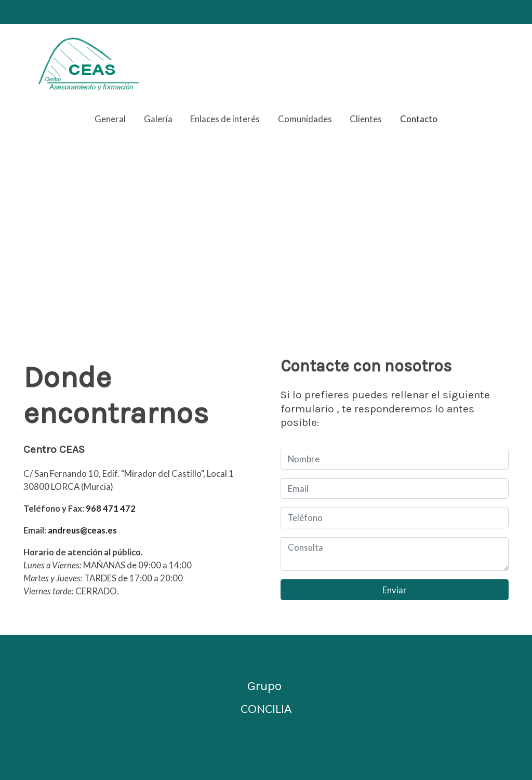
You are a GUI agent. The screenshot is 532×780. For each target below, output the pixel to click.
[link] (90, 64)
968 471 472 (111, 508)
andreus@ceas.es (82, 530)
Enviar (395, 590)
